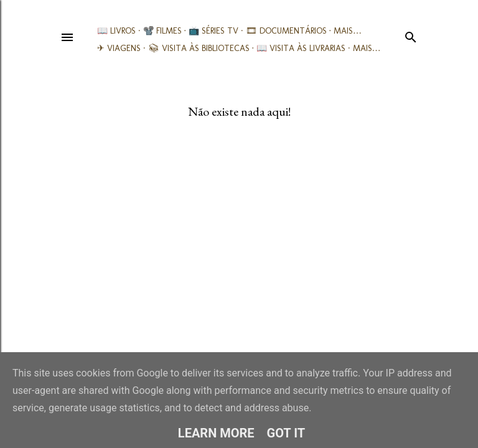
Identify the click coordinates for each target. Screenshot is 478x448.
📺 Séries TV (213, 31)
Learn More (216, 433)
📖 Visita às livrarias (301, 48)
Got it (286, 433)
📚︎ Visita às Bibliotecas (199, 48)
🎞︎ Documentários (286, 31)
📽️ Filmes (162, 31)
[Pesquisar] (411, 35)
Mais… (348, 31)
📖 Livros (116, 31)
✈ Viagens (119, 48)
